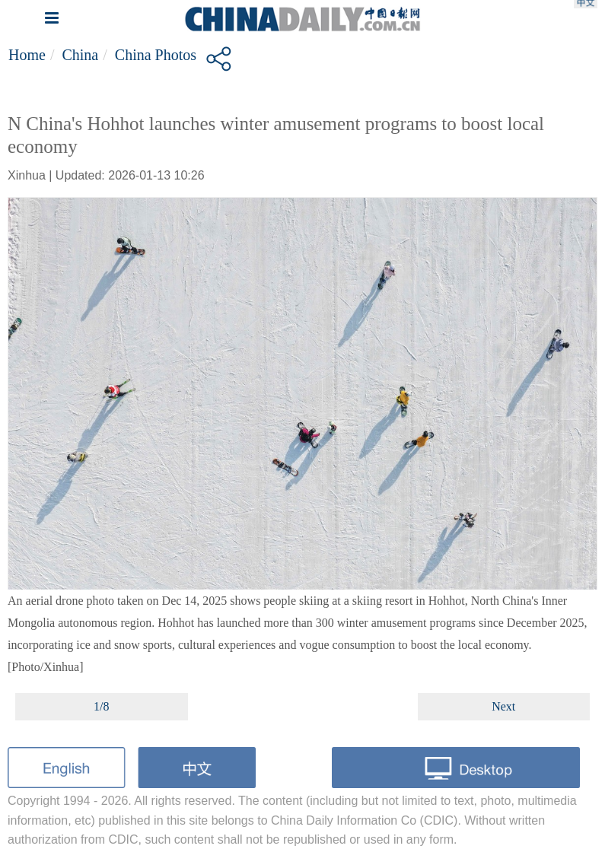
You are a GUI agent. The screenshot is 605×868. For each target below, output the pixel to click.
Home (27, 55)
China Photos (156, 55)
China (80, 55)
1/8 (101, 706)
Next (503, 706)
